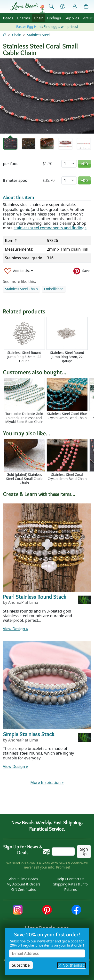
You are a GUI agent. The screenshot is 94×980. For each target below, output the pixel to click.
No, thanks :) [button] (71, 965)
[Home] (5, 35)
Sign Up (84, 851)
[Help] (63, 7)
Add (84, 164)
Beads (8, 18)
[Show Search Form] (51, 7)
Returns (70, 889)
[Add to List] (19, 271)
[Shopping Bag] (86, 7)
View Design (16, 629)
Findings (54, 18)
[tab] (10, 144)
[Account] (75, 6)
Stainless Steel (39, 35)
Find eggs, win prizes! (61, 27)
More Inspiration (47, 782)
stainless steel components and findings (50, 228)
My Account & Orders (23, 884)
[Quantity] (69, 164)
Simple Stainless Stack (29, 734)
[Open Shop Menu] (6, 6)
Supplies (72, 18)
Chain (39, 18)
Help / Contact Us (70, 879)
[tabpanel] (47, 96)
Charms (23, 18)
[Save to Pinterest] (82, 271)
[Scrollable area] (48, 340)
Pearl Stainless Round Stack (35, 597)
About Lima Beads (23, 879)
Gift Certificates (23, 889)
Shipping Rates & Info (70, 884)
